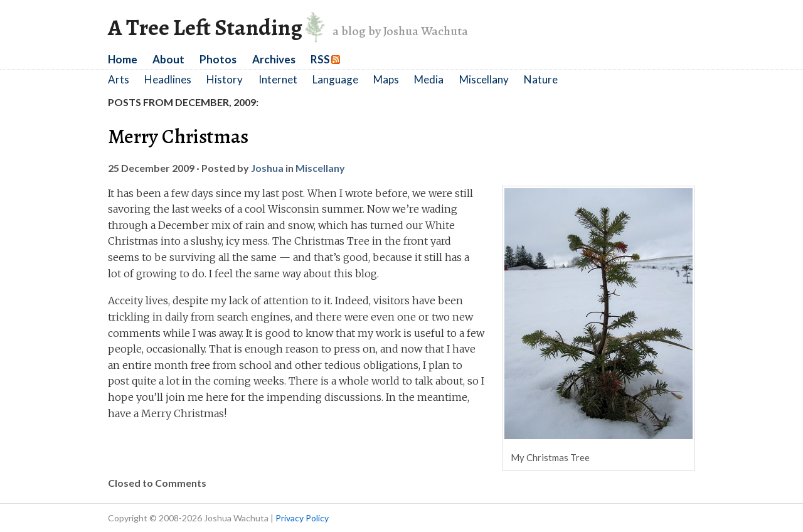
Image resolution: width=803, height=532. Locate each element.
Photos (218, 59)
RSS (320, 59)
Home (123, 59)
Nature (541, 79)
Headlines (168, 79)
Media (429, 79)
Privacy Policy (302, 518)
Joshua (267, 168)
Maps (386, 79)
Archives (274, 59)
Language (335, 79)
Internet (278, 79)
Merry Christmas (178, 136)
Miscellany (484, 79)
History (225, 79)
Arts (119, 79)
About (168, 59)
